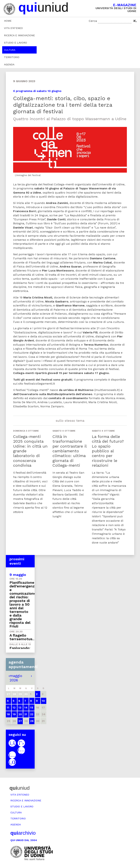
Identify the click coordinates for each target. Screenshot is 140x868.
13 (20, 707)
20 (20, 714)
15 (32, 707)
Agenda (9, 64)
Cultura (10, 50)
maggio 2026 (16, 678)
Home (8, 21)
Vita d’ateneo (13, 28)
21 (26, 714)
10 (43, 701)
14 (26, 707)
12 (14, 707)
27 (20, 721)
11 (8, 707)
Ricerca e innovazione (19, 35)
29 (32, 721)
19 (14, 714)
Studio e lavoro (15, 43)
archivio (23, 833)
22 (32, 714)
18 (8, 714)
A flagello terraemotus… (22, 637)
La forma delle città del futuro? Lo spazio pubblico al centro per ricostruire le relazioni (108, 451)
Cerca (93, 21)
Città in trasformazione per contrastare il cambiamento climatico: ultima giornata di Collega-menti (70, 451)
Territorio (12, 57)
